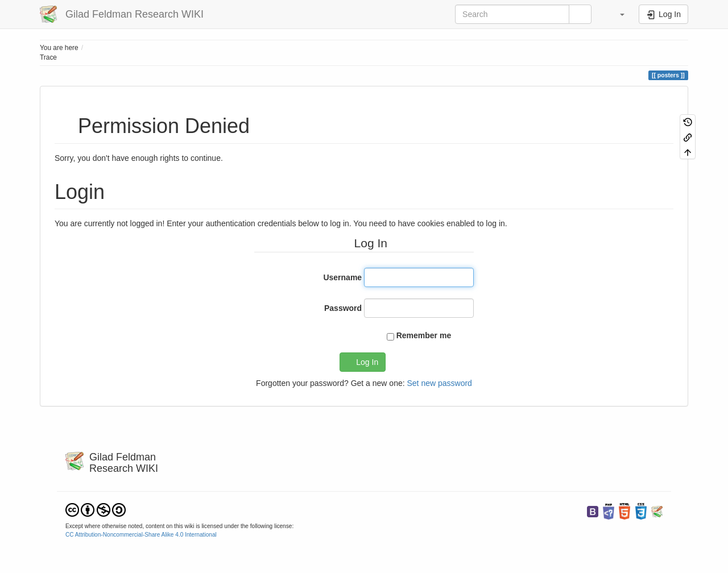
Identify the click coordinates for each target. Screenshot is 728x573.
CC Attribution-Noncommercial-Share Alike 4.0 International (141, 535)
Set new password (439, 383)
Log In (367, 362)
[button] (617, 14)
